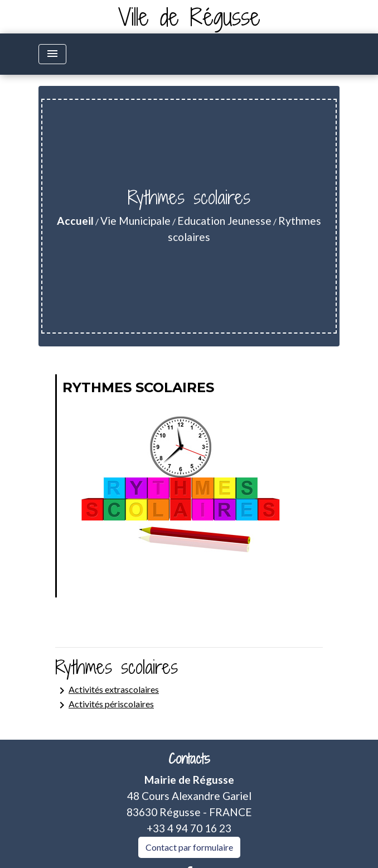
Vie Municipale (135, 221)
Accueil (75, 221)
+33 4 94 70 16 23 (189, 828)
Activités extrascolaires (107, 691)
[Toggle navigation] (52, 54)
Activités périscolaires (105, 705)
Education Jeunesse (224, 221)
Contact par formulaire (189, 847)
